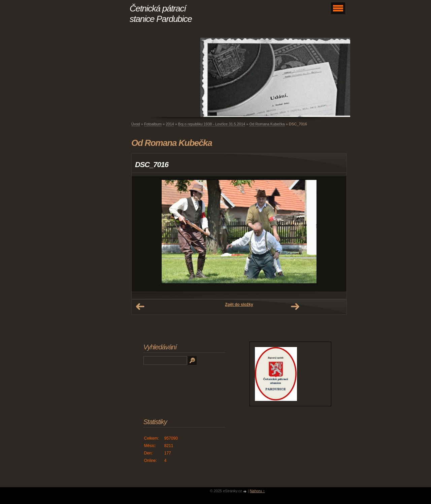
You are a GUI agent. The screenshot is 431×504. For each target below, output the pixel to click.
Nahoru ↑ (257, 491)
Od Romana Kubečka (267, 124)
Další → (295, 307)
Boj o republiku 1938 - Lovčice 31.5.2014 (212, 124)
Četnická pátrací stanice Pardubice (161, 14)
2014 (170, 124)
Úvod (136, 124)
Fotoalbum (153, 124)
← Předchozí (140, 307)
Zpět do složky (239, 305)
